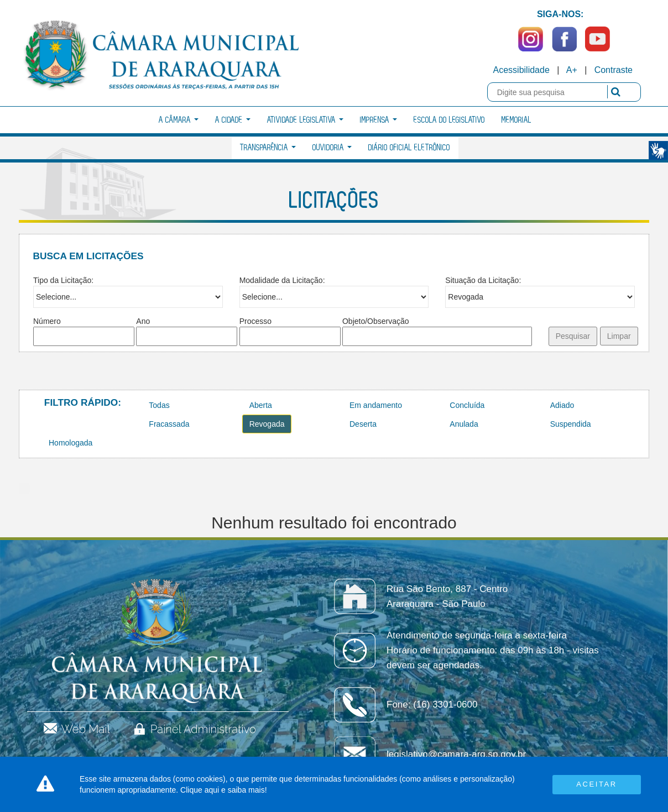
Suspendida (571, 424)
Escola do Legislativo (449, 120)
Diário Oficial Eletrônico (409, 148)
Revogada (267, 424)
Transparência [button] (268, 148)
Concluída (467, 405)
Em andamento (376, 405)
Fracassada (169, 424)
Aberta (261, 405)
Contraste (614, 70)
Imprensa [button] (379, 120)
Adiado (562, 405)
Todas (159, 405)
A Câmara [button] (179, 120)
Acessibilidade (521, 70)
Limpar (619, 336)
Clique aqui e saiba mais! (223, 790)
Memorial (516, 120)
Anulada (464, 424)
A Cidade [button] (233, 120)
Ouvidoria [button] (332, 148)
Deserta (363, 424)
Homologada (71, 443)
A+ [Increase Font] (572, 70)
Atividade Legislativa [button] (305, 120)
